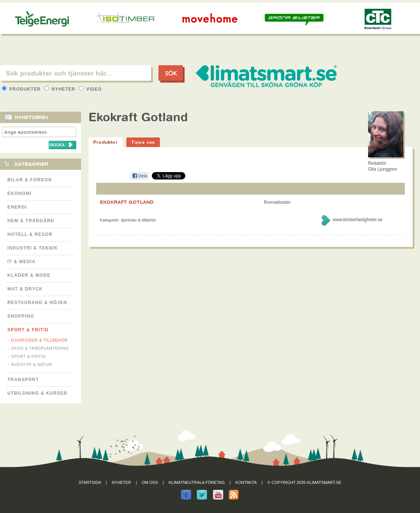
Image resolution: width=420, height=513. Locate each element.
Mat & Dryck (25, 289)
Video (90, 89)
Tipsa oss (143, 142)
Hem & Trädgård (31, 221)
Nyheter (61, 89)
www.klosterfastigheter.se (358, 220)
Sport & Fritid (28, 330)
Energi (17, 207)
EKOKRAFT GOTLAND (127, 202)
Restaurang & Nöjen (37, 303)
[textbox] (76, 73)
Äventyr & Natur (31, 364)
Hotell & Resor (30, 234)
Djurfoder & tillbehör (39, 340)
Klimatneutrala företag (197, 482)
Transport (23, 380)
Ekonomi (20, 193)
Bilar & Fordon (30, 180)
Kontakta (246, 482)
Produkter (22, 89)
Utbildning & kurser (37, 393)
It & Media (22, 262)
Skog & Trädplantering (40, 348)
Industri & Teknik (33, 248)
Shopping (21, 316)
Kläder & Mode (29, 275)
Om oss (150, 482)
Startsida (90, 482)
